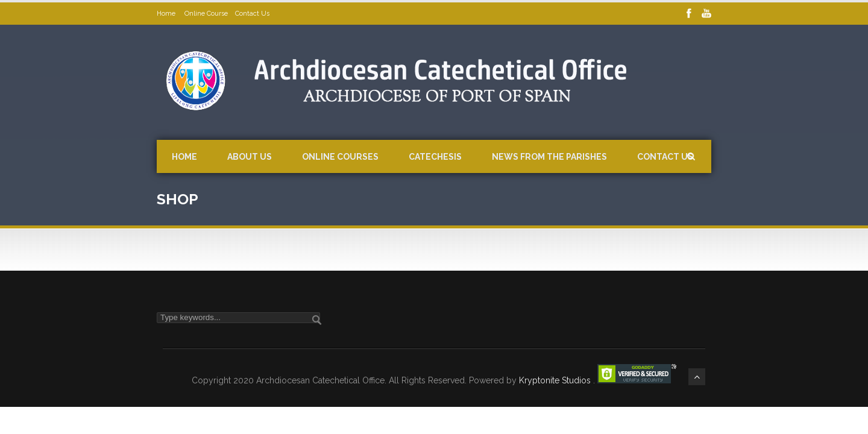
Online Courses (340, 157)
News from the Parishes (549, 157)
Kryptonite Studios (556, 380)
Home (167, 14)
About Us (250, 157)
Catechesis (435, 157)
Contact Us (252, 14)
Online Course (206, 14)
